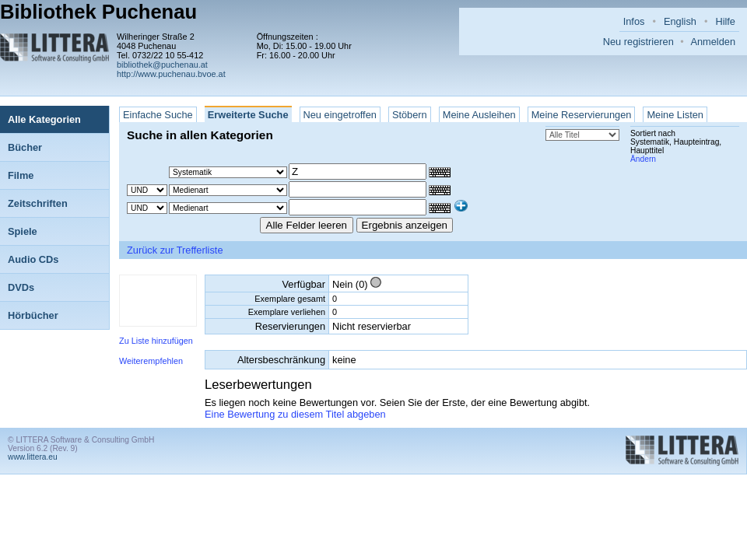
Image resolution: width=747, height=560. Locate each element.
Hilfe (725, 21)
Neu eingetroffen (340, 115)
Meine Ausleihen (479, 115)
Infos (634, 21)
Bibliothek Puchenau (98, 12)
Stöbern (410, 115)
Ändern (643, 159)
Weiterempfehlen (151, 361)
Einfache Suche (158, 115)
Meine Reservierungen (582, 115)
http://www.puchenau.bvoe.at (171, 74)
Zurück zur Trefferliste (175, 250)
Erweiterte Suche (248, 115)
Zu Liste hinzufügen (156, 341)
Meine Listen (675, 115)
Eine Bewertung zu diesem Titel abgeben (295, 414)
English (680, 21)
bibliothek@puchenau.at (162, 65)
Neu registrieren (638, 42)
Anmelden (713, 42)
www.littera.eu (33, 457)
